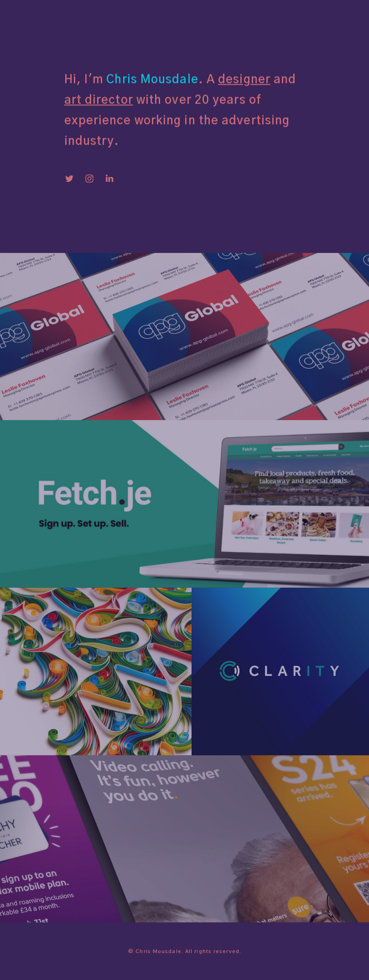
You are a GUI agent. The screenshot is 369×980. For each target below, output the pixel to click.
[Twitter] (69, 180)
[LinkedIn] (109, 180)
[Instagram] (89, 180)
